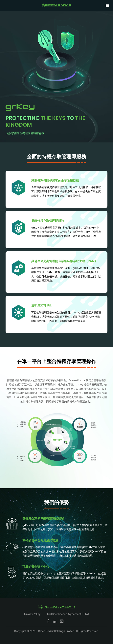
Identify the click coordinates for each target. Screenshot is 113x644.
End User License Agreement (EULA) (68, 614)
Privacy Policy (32, 614)
